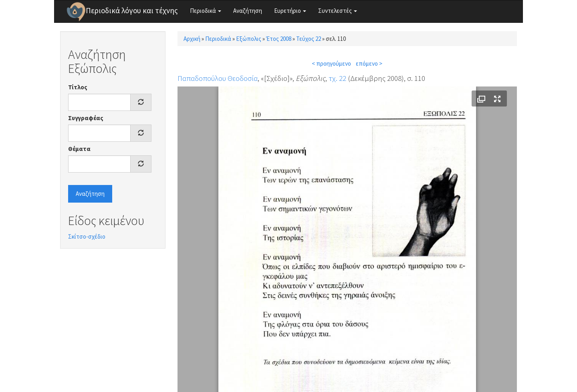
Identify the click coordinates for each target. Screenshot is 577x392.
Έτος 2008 (279, 39)
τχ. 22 (337, 78)
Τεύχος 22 (309, 39)
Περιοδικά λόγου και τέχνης (132, 10)
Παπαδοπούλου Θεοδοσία (218, 78)
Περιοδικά (206, 11)
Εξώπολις (249, 39)
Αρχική (192, 39)
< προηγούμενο (331, 63)
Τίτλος (78, 87)
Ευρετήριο (290, 11)
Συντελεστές (338, 11)
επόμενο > (369, 63)
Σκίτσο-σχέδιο (87, 236)
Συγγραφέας (86, 118)
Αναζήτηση (248, 11)
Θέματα (79, 149)
